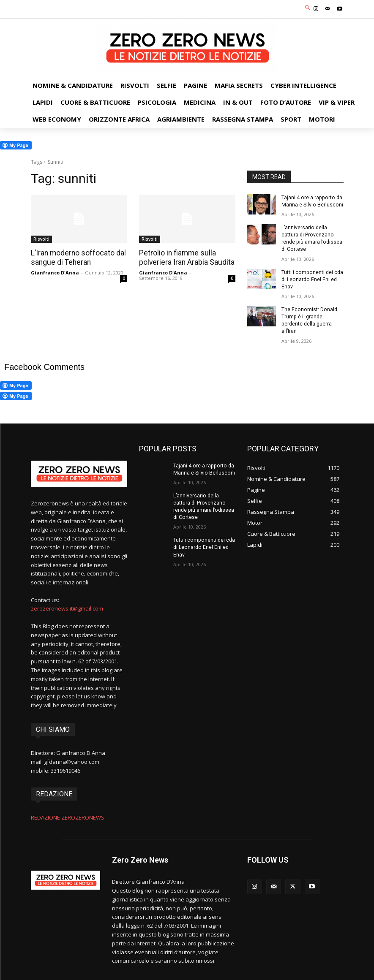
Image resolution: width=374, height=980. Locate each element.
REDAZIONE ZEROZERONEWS (68, 815)
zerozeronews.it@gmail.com (67, 607)
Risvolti (41, 239)
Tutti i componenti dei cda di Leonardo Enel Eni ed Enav (312, 278)
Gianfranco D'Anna (55, 273)
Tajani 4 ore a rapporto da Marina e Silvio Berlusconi (312, 201)
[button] (307, 8)
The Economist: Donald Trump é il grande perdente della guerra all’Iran (309, 319)
